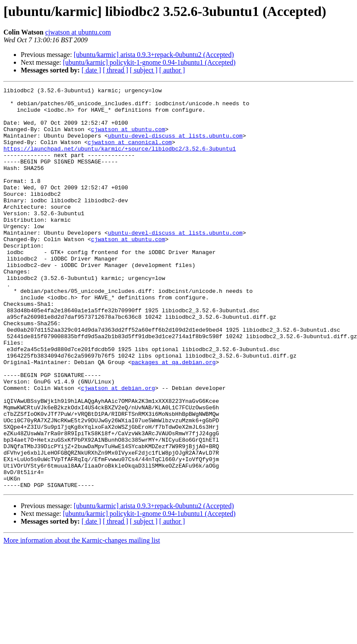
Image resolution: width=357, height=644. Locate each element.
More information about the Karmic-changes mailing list (82, 620)
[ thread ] (115, 70)
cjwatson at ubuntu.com (78, 32)
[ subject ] (144, 70)
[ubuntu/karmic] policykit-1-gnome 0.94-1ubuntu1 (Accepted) (149, 62)
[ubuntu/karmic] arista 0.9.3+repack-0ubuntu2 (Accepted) (154, 55)
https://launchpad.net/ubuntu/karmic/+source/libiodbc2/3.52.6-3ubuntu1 (120, 161)
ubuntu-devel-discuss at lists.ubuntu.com (175, 146)
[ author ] (172, 70)
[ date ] (91, 70)
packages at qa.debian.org (173, 418)
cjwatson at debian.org (118, 449)
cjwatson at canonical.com (130, 154)
